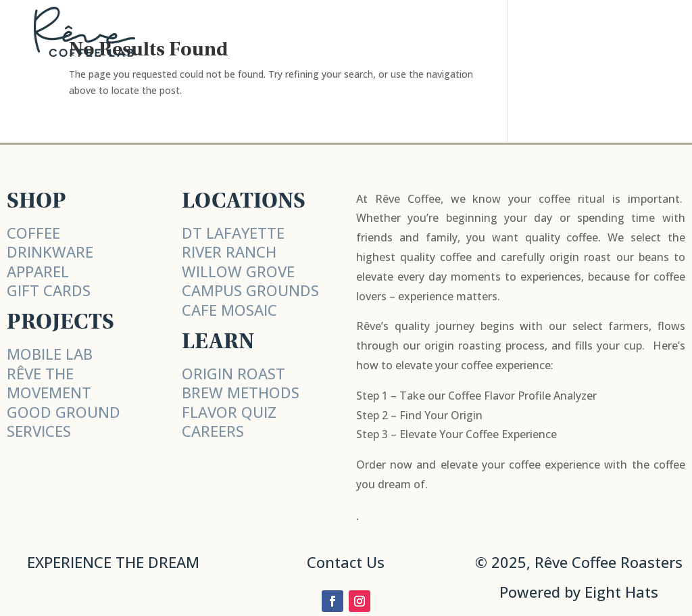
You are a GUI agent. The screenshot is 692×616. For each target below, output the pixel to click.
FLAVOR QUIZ (229, 412)
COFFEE (33, 233)
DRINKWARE (50, 252)
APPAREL (38, 271)
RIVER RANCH (229, 252)
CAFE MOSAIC (229, 310)
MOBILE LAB (50, 354)
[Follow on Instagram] (360, 601)
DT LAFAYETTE (233, 233)
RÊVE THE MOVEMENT (49, 383)
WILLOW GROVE (238, 271)
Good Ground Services (64, 422)
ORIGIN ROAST (233, 373)
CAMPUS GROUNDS (250, 290)
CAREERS (213, 431)
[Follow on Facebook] (332, 601)
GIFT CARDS (49, 290)
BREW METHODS (241, 392)
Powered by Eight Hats (579, 592)
